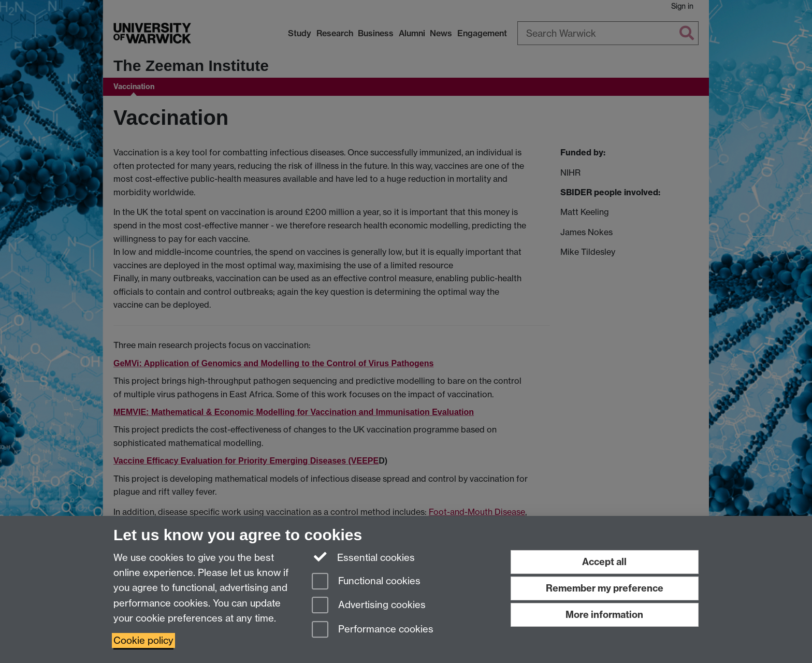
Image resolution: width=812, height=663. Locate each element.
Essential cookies (363, 557)
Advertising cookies (369, 606)
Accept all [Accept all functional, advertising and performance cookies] (604, 562)
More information (604, 615)
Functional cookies (366, 582)
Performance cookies (373, 630)
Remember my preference (605, 588)
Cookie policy (143, 640)
